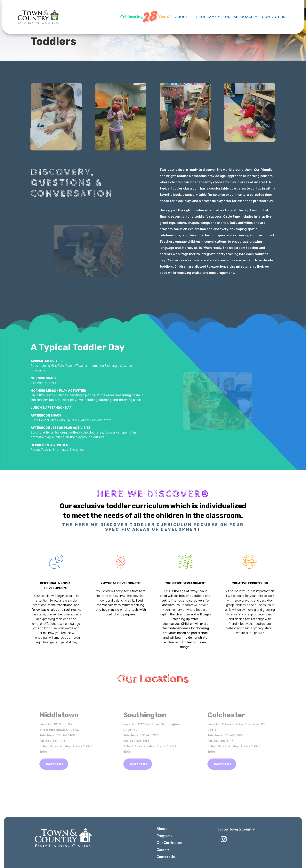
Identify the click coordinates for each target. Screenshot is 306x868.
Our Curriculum (169, 843)
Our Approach (239, 17)
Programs (207, 17)
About (182, 17)
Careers (163, 850)
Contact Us (274, 17)
